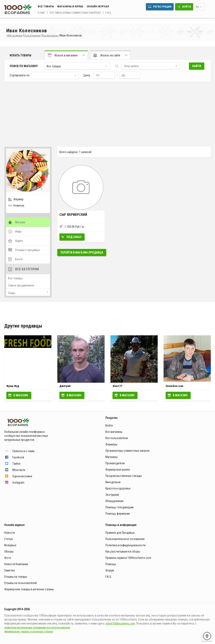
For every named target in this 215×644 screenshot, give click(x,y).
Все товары (46, 6)
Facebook (18, 457)
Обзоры (9, 552)
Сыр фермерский (73, 215)
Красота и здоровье (118, 488)
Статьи (9, 539)
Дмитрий (65, 386)
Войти (187, 7)
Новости (10, 533)
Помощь (111, 564)
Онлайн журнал (98, 6)
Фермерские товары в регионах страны (29, 589)
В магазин (21, 395)
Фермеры (111, 444)
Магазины (111, 457)
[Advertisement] (107, 113)
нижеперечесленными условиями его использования (37, 627)
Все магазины (114, 432)
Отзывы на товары (16, 577)
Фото (8, 558)
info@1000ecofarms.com (120, 623)
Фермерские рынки (118, 470)
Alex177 (117, 386)
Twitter (16, 464)
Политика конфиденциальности (125, 545)
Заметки (9, 570)
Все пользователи (117, 438)
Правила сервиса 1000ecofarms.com (128, 558)
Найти (197, 66)
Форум (110, 570)
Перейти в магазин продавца (82, 252)
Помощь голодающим (119, 507)
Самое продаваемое (21, 285)
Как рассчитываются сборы (123, 552)
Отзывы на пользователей (20, 583)
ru (197, 7)
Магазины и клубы (70, 6)
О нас (41, 13)
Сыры (12, 293)
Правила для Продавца (120, 533)
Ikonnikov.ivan (174, 386)
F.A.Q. (108, 13)
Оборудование (115, 501)
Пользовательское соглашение (125, 539)
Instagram (18, 483)
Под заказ (74, 237)
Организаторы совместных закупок (128, 451)
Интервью (10, 545)
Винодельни (113, 482)
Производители (115, 463)
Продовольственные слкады (124, 476)
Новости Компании (16, 564)
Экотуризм (112, 495)
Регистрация (162, 7)
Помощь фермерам (118, 514)
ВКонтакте (19, 470)
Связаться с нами (23, 451)
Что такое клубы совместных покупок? (75, 13)
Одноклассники (22, 476)
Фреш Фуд (13, 386)
